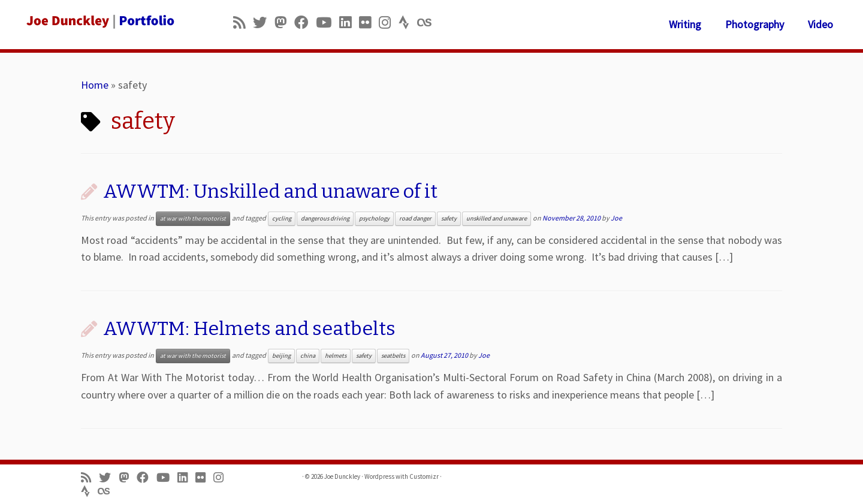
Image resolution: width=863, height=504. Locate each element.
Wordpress (379, 476)
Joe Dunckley (342, 476)
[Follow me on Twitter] (264, 22)
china (308, 356)
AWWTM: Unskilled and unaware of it (270, 191)
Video (820, 24)
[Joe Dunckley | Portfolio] (99, 21)
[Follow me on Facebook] (305, 22)
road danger (415, 218)
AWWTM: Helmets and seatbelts (249, 328)
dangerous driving (325, 218)
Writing (685, 24)
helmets (336, 356)
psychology (374, 218)
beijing (281, 356)
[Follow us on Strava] (408, 22)
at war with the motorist (193, 218)
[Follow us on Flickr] (369, 22)
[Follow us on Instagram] (389, 22)
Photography (755, 24)
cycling (282, 218)
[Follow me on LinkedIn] (349, 22)
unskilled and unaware (497, 218)
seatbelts (393, 356)
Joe (616, 218)
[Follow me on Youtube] (328, 22)
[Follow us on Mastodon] (284, 22)
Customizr (424, 476)
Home (95, 85)
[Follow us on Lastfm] (428, 22)
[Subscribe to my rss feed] (243, 22)
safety (449, 218)
